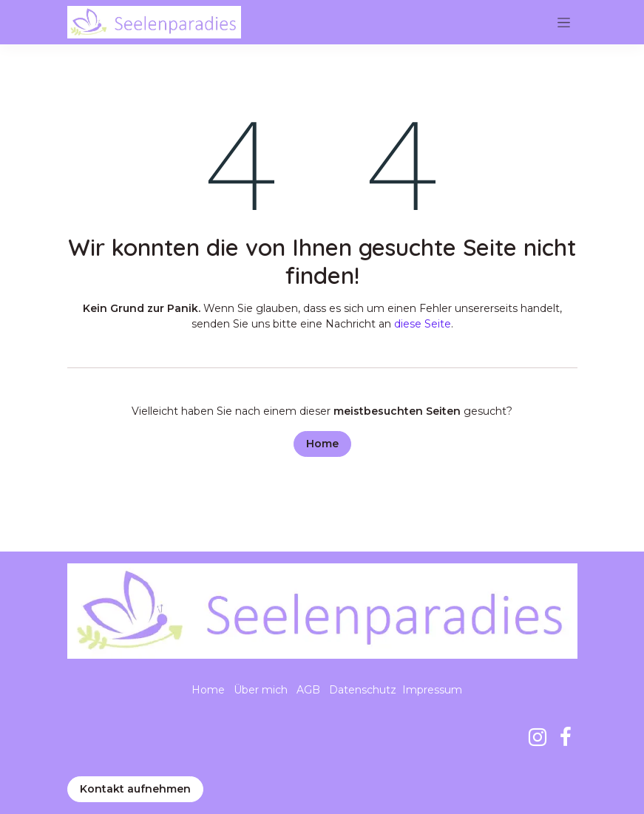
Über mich (261, 690)
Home (322, 444)
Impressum (432, 690)
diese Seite (423, 324)
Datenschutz (363, 690)
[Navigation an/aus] (564, 22)
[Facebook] (566, 737)
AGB (308, 690)
